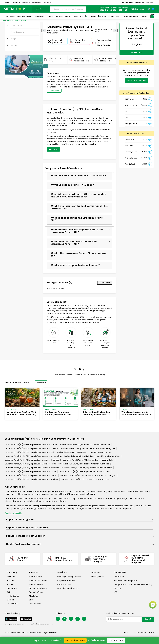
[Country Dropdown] (139, 9)
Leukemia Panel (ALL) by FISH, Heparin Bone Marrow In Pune (85, 445)
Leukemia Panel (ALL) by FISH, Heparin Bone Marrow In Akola (86, 480)
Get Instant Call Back (137, 78)
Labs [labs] (31, 600)
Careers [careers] (10, 600)
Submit (148, 619)
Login (146, 16)
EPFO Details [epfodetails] (12, 604)
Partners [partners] (11, 585)
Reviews (15, 45)
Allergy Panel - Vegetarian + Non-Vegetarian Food (132, 121)
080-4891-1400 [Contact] (120, 10)
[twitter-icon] (64, 619)
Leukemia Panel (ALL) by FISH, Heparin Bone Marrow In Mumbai (31, 445)
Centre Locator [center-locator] (36, 577)
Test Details (17, 25)
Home (2, 20)
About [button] (8, 2)
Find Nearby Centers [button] (144, 2)
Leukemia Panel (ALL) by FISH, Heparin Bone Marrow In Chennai (32, 449)
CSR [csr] (9, 592)
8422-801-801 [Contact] (106, 10)
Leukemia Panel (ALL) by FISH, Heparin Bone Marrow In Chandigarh (88, 476)
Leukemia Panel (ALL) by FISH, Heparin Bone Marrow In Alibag (87, 468)
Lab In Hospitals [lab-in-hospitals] (64, 585)
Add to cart (137, 51)
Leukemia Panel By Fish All (16, 20)
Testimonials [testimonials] (35, 604)
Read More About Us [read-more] (14, 513)
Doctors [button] (16, 2)
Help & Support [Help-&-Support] (139, 9)
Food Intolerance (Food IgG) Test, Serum (132, 109)
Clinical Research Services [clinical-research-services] (69, 588)
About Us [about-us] (11, 577)
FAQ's (14, 39)
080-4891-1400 (116, 640)
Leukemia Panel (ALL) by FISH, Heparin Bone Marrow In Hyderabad (33, 460)
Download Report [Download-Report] (132, 16)
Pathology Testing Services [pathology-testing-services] (69, 577)
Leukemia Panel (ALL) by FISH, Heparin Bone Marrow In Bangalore (88, 449)
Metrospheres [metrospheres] (98, 577)
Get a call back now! (75, 640)
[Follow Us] (58, 619)
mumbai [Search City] (41, 9)
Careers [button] (47, 2)
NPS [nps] (115, 592)
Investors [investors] (11, 581)
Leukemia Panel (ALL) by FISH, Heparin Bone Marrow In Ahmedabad (33, 456)
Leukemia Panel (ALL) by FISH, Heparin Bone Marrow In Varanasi (32, 468)
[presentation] (44, 31)
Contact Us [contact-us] (119, 577)
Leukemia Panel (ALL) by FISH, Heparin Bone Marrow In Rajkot (89, 460)
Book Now (53, 149)
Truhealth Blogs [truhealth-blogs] (36, 592)
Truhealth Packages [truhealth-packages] (38, 588)
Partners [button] (26, 2)
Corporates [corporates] (12, 588)
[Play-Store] (149, 9)
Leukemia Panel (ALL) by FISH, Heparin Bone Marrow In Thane (31, 472)
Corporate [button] (37, 2)
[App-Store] (153, 9)
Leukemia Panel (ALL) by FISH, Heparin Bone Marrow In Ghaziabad (92, 456)
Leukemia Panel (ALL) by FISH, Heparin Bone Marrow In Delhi (30, 453)
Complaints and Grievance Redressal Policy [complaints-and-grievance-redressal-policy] (133, 585)
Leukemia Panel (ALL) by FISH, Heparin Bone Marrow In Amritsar (32, 480)
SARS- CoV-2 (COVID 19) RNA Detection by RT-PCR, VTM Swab (131, 96)
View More (41, 383)
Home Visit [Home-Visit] (91, 16)
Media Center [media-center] (13, 596)
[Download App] (11, 619)
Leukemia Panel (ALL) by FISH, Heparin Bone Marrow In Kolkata (31, 476)
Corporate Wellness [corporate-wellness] (66, 581)
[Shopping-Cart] (152, 16)
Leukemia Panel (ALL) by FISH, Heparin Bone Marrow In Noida (84, 464)
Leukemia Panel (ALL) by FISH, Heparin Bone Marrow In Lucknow (84, 453)
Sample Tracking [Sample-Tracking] (115, 16)
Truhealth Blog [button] (127, 2)
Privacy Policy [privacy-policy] (149, 632)
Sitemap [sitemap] (118, 588)
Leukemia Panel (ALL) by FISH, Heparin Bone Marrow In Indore (85, 472)
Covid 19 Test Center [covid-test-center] (38, 581)
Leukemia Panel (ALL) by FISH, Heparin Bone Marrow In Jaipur (30, 464)
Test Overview (18, 32)
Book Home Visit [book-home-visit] (36, 585)
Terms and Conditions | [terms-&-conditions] (133, 632)
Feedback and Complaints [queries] (126, 581)
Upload (102, 16)
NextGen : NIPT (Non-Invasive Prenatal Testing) (131, 103)
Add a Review (105, 283)
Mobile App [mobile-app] (34, 596)
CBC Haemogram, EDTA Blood (131, 115)
